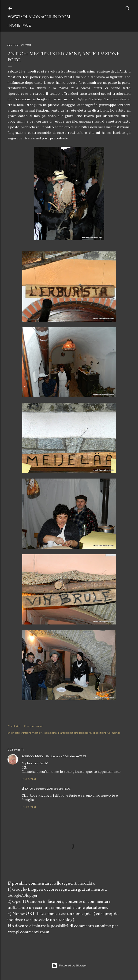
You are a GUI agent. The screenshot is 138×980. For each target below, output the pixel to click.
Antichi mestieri (32, 733)
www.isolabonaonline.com (39, 17)
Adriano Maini (33, 756)
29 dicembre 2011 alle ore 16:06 (50, 789)
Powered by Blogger (69, 965)
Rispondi (29, 779)
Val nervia (114, 733)
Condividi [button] (14, 726)
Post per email (33, 726)
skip (25, 788)
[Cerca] (128, 7)
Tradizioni (99, 733)
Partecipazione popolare (75, 733)
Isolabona (50, 733)
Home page (20, 25)
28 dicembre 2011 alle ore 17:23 (66, 756)
